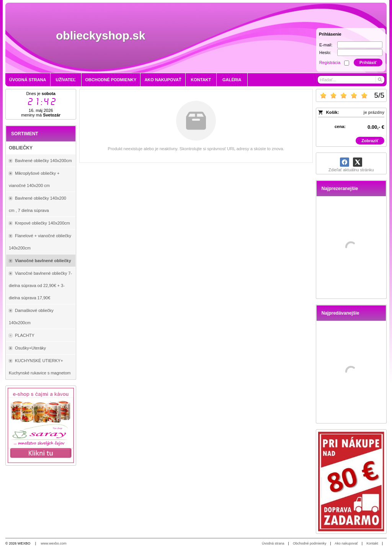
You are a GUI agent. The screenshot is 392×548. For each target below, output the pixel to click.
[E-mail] (360, 45)
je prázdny (374, 112)
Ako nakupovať (346, 543)
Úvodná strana (273, 543)
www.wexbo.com (54, 543)
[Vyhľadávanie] (351, 80)
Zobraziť (370, 141)
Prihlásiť (368, 62)
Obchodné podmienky (310, 543)
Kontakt (372, 543)
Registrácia (330, 62)
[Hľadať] (380, 80)
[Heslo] (360, 53)
